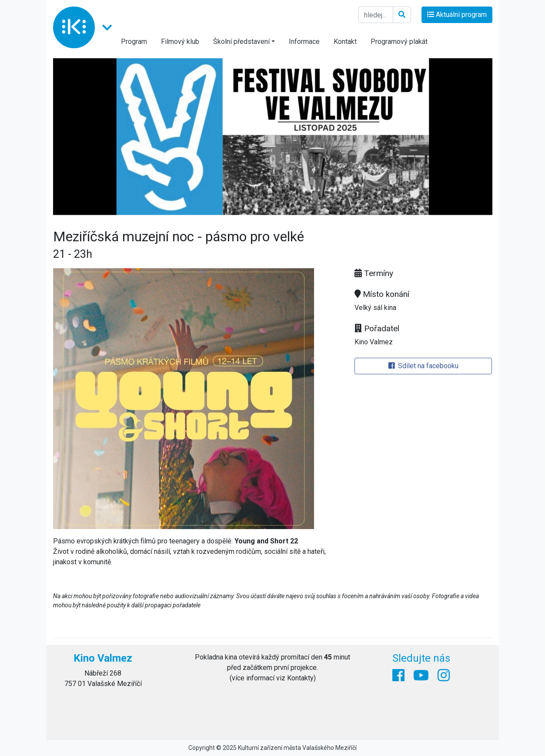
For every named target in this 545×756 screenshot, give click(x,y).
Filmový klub (180, 42)
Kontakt (345, 42)
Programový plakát (399, 42)
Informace (304, 42)
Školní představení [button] (241, 42)
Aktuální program (457, 15)
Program (134, 42)
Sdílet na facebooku (423, 366)
